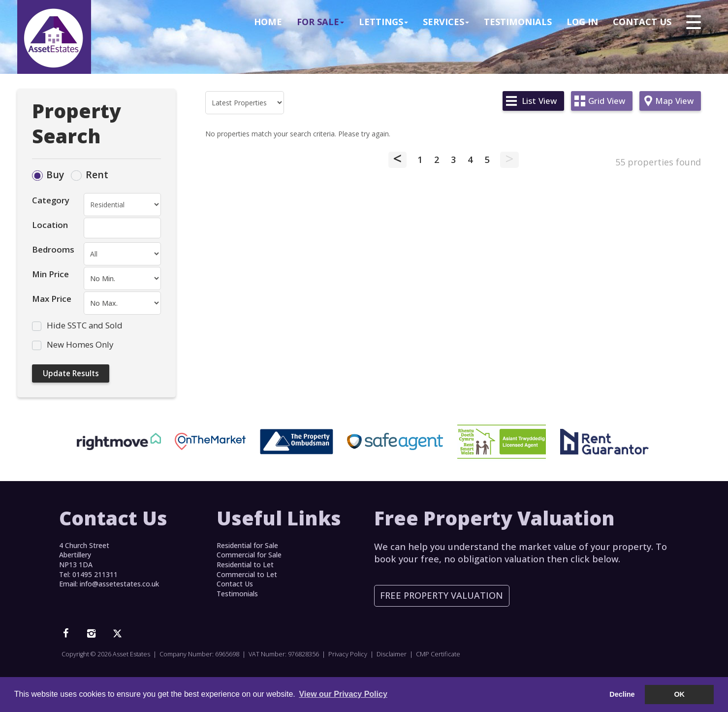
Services (446, 22)
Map (674, 101)
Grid (607, 101)
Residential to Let (245, 565)
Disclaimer (392, 654)
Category (51, 200)
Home (268, 22)
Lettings (383, 22)
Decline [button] (622, 694)
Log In (582, 22)
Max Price (52, 299)
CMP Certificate (438, 654)
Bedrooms (53, 249)
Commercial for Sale (249, 555)
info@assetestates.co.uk (119, 584)
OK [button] (679, 694)
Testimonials (518, 22)
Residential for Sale (247, 545)
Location (50, 225)
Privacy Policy (348, 654)
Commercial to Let (247, 574)
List (539, 101)
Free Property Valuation (442, 595)
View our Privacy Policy (343, 694)
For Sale (320, 22)
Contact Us (642, 22)
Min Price (50, 274)
